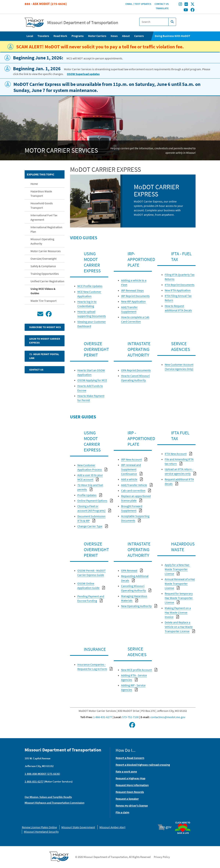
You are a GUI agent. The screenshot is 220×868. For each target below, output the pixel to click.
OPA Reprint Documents (136, 370)
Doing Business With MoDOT (172, 36)
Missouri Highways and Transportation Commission (54, 803)
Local (30, 36)
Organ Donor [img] (184, 820)
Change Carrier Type (90, 526)
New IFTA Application (178, 290)
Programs (78, 36)
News (114, 36)
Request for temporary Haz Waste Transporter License (179, 598)
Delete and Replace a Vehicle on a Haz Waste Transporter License (179, 627)
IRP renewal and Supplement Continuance (131, 469)
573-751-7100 (130, 717)
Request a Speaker (127, 799)
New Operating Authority (136, 606)
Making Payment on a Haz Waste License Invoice (178, 612)
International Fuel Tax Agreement (44, 217)
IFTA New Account (176, 454)
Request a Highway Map (130, 778)
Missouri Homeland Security (41, 832)
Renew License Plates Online (39, 827)
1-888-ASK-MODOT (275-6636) (42, 774)
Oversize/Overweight (43, 259)
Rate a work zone (126, 771)
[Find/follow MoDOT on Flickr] (186, 5)
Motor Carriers (97, 36)
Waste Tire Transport (43, 301)
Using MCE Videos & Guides (43, 291)
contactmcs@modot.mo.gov (168, 717)
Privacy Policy (162, 857)
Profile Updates (87, 495)
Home (34, 184)
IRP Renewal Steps (132, 290)
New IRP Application (133, 301)
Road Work (60, 36)
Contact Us (162, 4)
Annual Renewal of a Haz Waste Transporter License (180, 584)
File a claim (122, 812)
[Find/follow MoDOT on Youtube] (186, 10)
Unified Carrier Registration (47, 281)
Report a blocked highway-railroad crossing (143, 765)
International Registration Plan (46, 229)
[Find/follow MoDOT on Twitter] (193, 5)
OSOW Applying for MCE (92, 380)
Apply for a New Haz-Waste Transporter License (177, 569)
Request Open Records (130, 792)
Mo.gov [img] (166, 827)
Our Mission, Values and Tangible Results (48, 797)
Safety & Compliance (43, 266)
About (126, 36)
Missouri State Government (78, 827)
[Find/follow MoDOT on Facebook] (193, 10)
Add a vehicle (129, 479)
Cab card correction (133, 490)
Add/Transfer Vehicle (134, 485)
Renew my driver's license (132, 805)
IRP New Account (131, 459)
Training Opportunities (45, 274)
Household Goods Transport (42, 205)
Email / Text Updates (138, 4)
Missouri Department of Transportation (83, 23)
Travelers (43, 36)
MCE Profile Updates (90, 286)
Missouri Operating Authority (42, 241)
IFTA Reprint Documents (180, 285)
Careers (139, 36)
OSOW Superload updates (83, 74)
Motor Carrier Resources (46, 251)
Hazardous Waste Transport (41, 193)
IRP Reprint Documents (135, 296)
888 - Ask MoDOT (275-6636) (46, 4)
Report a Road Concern (130, 758)
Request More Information (132, 785)
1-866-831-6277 (103, 717)
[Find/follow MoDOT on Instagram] (180, 5)
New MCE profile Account (136, 670)
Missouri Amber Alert (112, 827)
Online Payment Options (92, 501)
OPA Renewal (129, 570)
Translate (162, 8)
